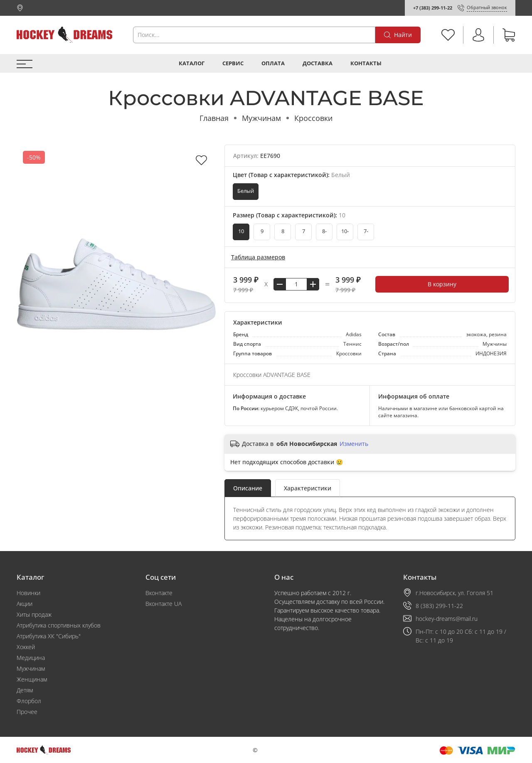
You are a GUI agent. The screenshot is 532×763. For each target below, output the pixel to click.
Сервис (233, 63)
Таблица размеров (258, 257)
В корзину (442, 284)
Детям (25, 690)
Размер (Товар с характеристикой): (289, 215)
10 (241, 231)
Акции (25, 604)
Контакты (366, 63)
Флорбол (29, 701)
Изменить (354, 444)
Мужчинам (261, 118)
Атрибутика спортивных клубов (59, 625)
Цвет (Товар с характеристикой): (291, 175)
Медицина (31, 658)
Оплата (273, 63)
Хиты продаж (34, 614)
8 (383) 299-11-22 (439, 606)
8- (324, 231)
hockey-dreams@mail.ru (447, 619)
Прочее (27, 712)
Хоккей (26, 647)
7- (366, 231)
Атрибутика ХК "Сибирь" (49, 636)
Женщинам (32, 679)
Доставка (318, 63)
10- (345, 231)
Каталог (192, 63)
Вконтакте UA (164, 604)
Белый (246, 191)
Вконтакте (159, 593)
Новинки (28, 593)
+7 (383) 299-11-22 (433, 8)
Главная (214, 118)
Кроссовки (313, 118)
